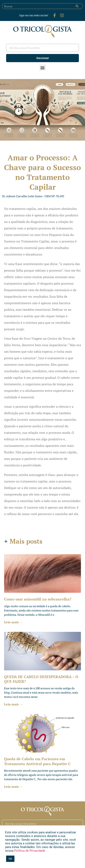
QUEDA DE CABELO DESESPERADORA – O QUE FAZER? (41, 679)
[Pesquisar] (77, 6)
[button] (43, 68)
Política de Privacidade (29, 851)
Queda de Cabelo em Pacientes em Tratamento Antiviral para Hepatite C (37, 761)
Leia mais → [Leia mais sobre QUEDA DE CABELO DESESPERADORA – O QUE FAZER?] (13, 704)
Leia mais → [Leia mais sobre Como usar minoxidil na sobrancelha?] (13, 622)
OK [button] (10, 859)
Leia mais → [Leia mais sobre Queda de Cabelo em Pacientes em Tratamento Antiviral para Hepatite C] (13, 786)
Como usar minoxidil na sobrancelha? (38, 599)
